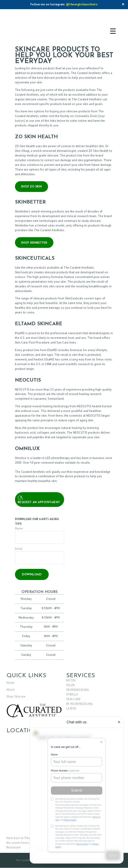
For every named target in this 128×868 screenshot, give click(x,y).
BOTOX (71, 680)
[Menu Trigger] (113, 31)
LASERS (71, 709)
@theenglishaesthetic (82, 4)
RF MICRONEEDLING (80, 704)
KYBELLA (72, 694)
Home (10, 683)
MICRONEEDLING (78, 690)
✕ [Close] (123, 5)
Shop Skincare (16, 696)
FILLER (71, 685)
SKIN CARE (74, 699)
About (11, 690)
